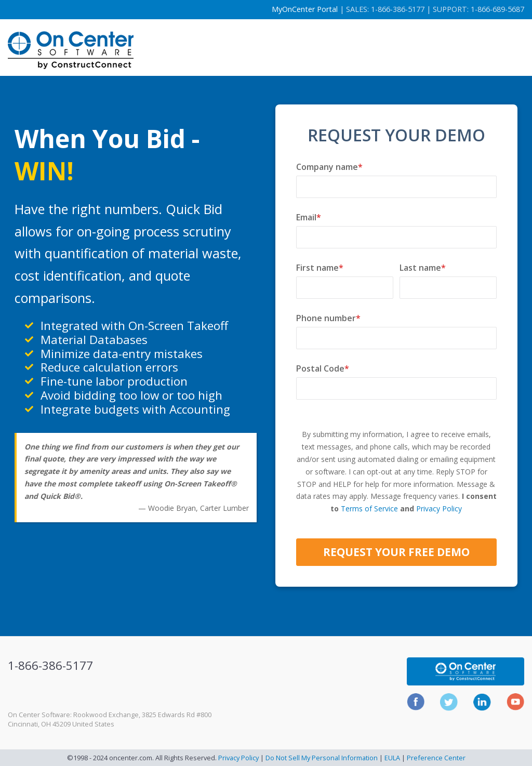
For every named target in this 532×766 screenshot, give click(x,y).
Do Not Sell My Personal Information (322, 758)
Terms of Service (369, 509)
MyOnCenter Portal (305, 9)
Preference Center (436, 758)
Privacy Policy (439, 509)
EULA (392, 758)
